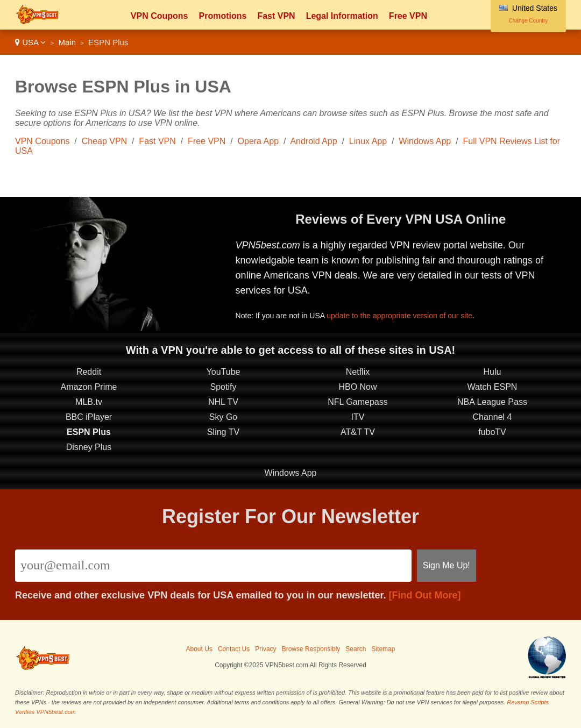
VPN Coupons (160, 16)
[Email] (213, 566)
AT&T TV (358, 432)
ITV (358, 417)
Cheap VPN (105, 141)
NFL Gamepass (357, 402)
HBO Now (357, 387)
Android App (313, 141)
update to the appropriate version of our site (399, 316)
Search (356, 649)
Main (67, 42)
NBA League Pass (492, 402)
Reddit (89, 372)
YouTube (224, 372)
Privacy (265, 649)
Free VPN (408, 16)
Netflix (358, 372)
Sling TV (223, 432)
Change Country (529, 21)
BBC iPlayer (89, 417)
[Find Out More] (425, 595)
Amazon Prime (89, 387)
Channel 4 (493, 417)
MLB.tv (89, 402)
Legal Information (342, 16)
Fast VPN (276, 16)
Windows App (425, 141)
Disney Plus (89, 447)
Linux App (368, 141)
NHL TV (223, 402)
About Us (199, 649)
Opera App (258, 141)
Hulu (493, 372)
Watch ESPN (493, 387)
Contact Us (234, 649)
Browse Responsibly (311, 649)
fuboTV (492, 432)
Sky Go (223, 417)
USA (30, 42)
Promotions (222, 16)
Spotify (224, 387)
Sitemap (383, 649)
